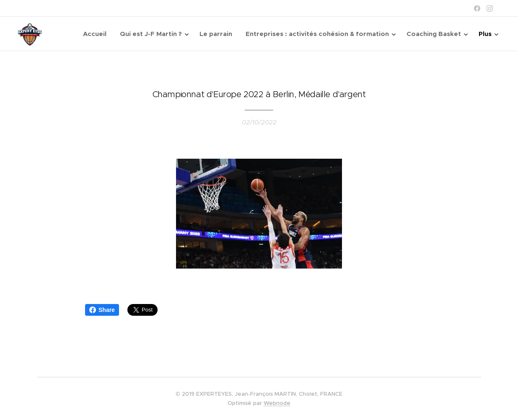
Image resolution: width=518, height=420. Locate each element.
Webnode (277, 403)
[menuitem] (97, 34)
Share (102, 310)
